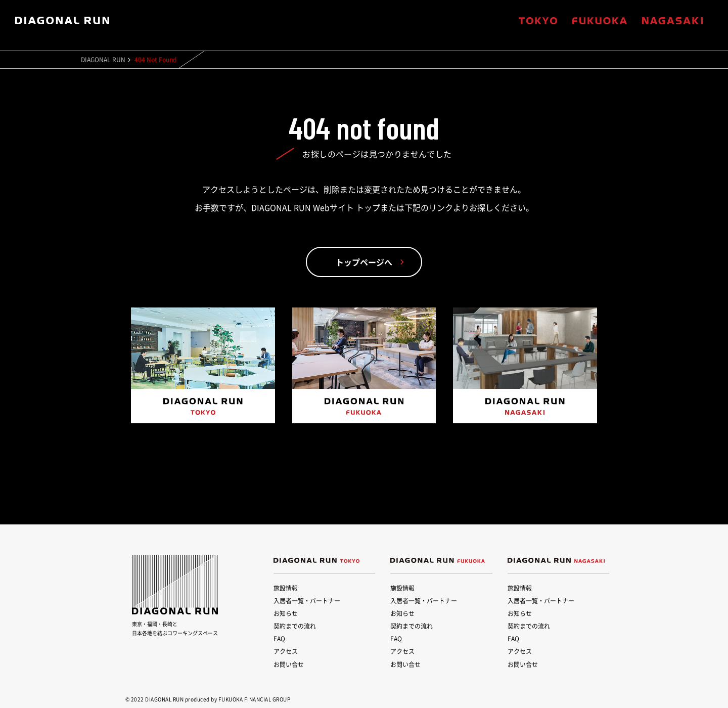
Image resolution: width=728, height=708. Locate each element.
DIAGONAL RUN (103, 60)
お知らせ (286, 613)
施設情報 (286, 588)
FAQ (279, 639)
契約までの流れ (295, 626)
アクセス (286, 651)
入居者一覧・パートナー (307, 601)
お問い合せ (289, 665)
